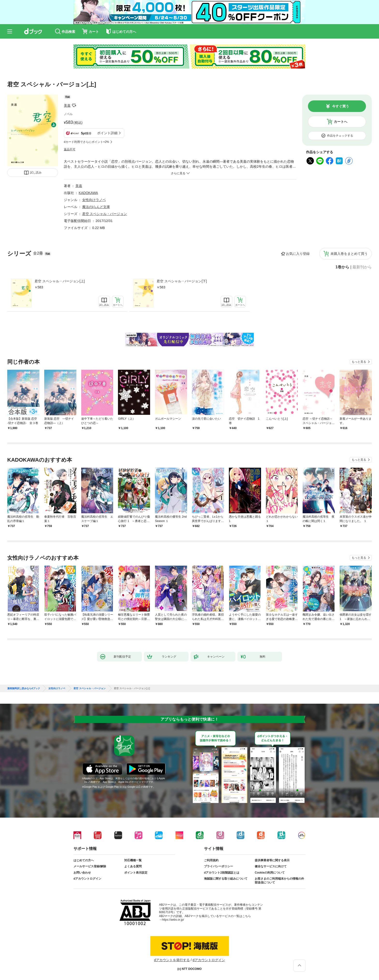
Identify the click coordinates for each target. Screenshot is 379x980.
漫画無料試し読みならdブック (24, 688)
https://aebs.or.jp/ (173, 920)
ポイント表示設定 (136, 873)
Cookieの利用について (270, 873)
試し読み (36, 173)
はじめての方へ (84, 860)
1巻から (342, 267)
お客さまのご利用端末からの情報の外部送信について (279, 881)
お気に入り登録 (298, 254)
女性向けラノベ (94, 200)
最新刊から (362, 267)
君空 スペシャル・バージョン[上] (60, 281)
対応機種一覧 (133, 860)
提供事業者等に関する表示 (272, 860)
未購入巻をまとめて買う (349, 254)
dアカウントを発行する (172, 960)
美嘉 (67, 105)
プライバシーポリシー (219, 866)
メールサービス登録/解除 (90, 866)
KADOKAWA (88, 193)
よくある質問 (133, 866)
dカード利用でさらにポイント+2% (86, 142)
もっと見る (359, 362)
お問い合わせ (82, 873)
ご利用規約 (211, 860)
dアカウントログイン (87, 879)
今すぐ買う (341, 106)
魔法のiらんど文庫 (96, 207)
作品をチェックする (340, 136)
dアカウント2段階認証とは (222, 873)
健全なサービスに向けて (271, 866)
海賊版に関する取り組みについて (226, 879)
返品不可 (70, 149)
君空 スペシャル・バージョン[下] (182, 281)
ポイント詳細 (107, 133)
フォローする (74, 105)
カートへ (341, 122)
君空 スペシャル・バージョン (105, 214)
